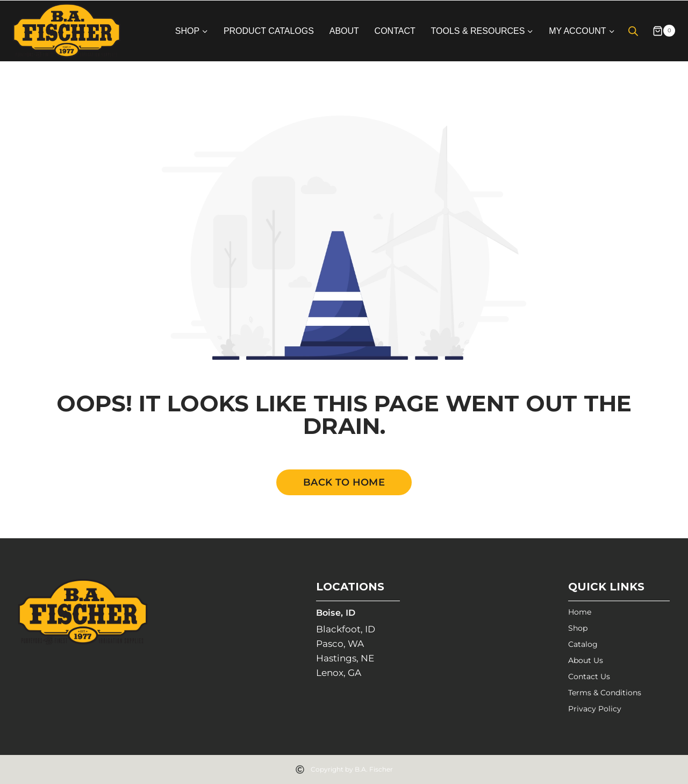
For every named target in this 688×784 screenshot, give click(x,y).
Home (580, 612)
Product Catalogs (269, 31)
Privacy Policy (595, 709)
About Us (586, 660)
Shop (578, 628)
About (344, 31)
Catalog (583, 644)
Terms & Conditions (605, 693)
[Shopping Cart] (660, 31)
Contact (395, 31)
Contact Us (589, 676)
